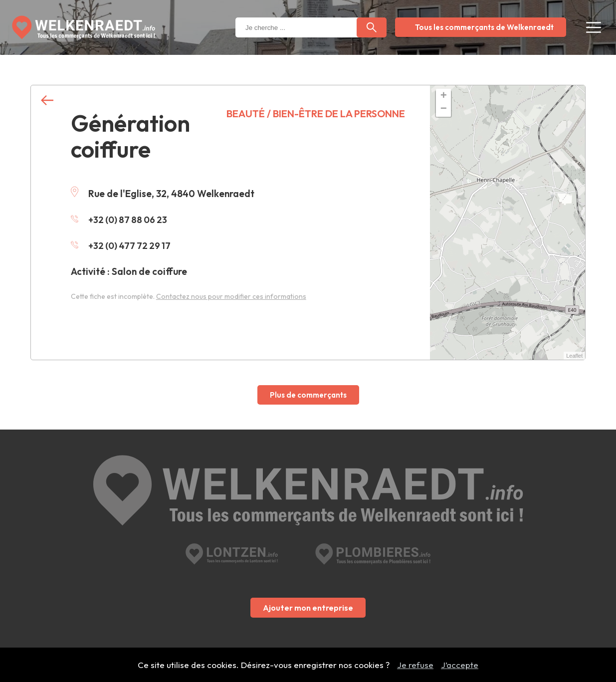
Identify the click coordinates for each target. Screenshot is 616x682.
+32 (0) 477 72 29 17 (122, 245)
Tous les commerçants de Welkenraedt (484, 27)
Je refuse (415, 665)
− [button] (444, 109)
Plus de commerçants (308, 395)
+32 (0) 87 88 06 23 (121, 220)
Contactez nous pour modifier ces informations (231, 296)
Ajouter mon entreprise (308, 563)
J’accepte (460, 665)
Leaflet (574, 356)
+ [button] (444, 96)
